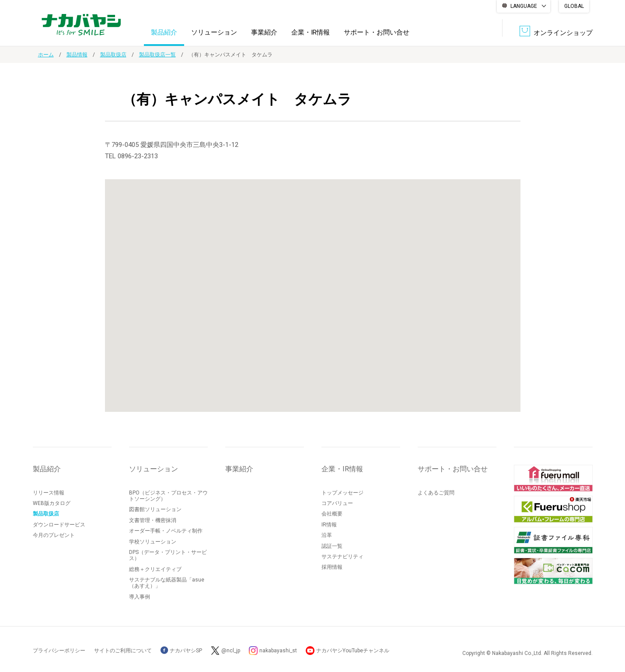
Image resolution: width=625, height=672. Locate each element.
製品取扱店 (113, 55)
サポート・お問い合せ (377, 32)
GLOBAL (574, 6)
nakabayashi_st (278, 651)
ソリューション (214, 32)
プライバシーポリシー (59, 651)
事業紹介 (264, 32)
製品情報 (77, 55)
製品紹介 (164, 32)
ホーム (46, 55)
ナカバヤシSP (181, 651)
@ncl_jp (231, 651)
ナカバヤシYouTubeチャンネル (353, 651)
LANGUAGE (524, 6)
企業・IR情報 (311, 32)
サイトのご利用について (123, 651)
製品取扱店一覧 (157, 55)
